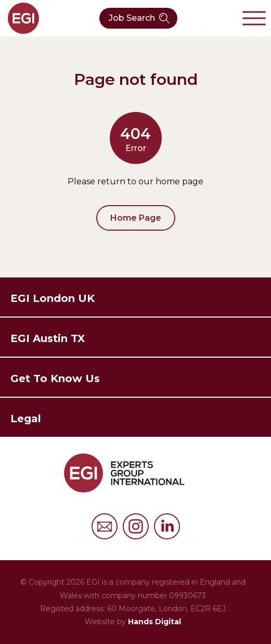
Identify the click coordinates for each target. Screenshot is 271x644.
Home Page (136, 218)
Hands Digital (154, 622)
